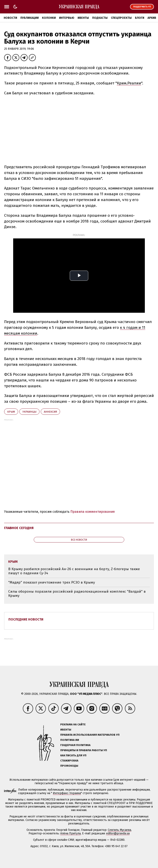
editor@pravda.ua (118, 833)
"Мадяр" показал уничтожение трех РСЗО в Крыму (52, 582)
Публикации (30, 18)
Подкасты (100, 18)
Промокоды (69, 766)
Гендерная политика (75, 745)
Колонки (49, 18)
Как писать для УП (73, 755)
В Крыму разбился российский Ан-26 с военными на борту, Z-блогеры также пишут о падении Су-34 (74, 571)
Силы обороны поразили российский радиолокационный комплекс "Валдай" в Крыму (77, 594)
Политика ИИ (70, 740)
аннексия (50, 412)
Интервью (67, 18)
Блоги (140, 18)
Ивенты (83, 18)
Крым (11, 412)
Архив (152, 18)
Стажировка (69, 761)
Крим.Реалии (129, 83)
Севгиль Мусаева (119, 830)
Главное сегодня (19, 528)
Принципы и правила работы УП (84, 750)
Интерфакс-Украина (67, 793)
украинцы (29, 412)
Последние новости (26, 619)
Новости (10, 18)
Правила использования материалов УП (90, 735)
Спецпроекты (121, 18)
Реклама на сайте (73, 724)
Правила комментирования (93, 512)
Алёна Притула (70, 833)
